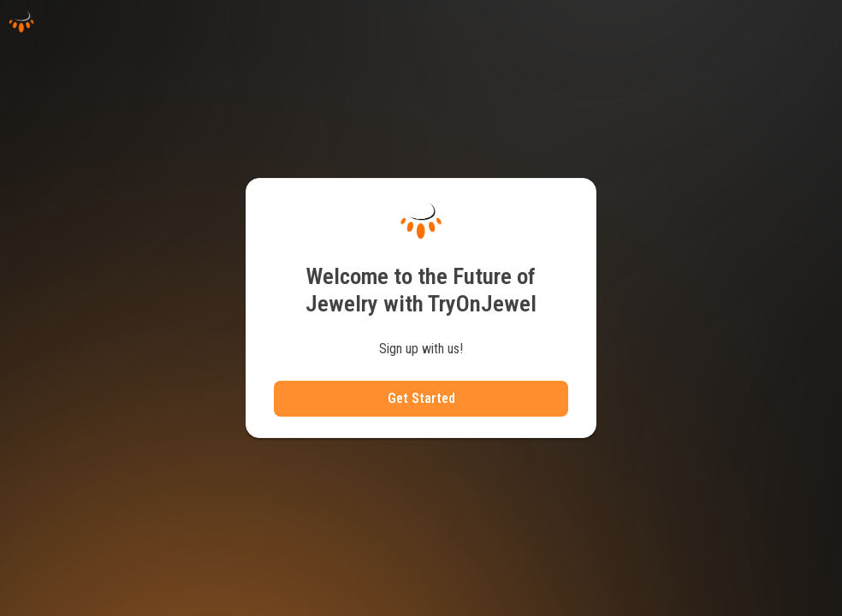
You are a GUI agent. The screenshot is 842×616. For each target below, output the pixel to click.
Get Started (421, 398)
